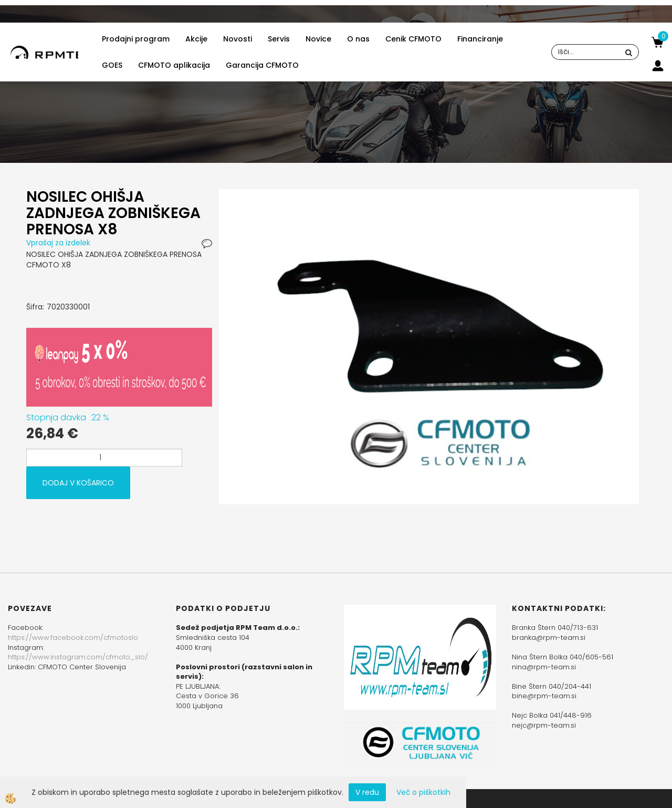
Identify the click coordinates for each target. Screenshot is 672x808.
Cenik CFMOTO (413, 39)
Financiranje (480, 39)
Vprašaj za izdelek (58, 243)
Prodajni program (136, 39)
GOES (112, 65)
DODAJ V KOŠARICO (78, 483)
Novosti (238, 39)
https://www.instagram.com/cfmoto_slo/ (78, 657)
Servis (279, 39)
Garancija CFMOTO (262, 65)
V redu (367, 792)
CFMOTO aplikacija (174, 65)
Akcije (196, 39)
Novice (318, 39)
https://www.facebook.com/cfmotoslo (73, 638)
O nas (358, 39)
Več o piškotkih (423, 792)
